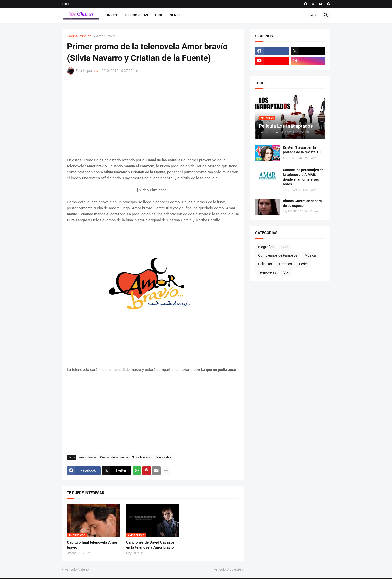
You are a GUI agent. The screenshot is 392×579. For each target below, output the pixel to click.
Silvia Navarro (142, 457)
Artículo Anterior (78, 569)
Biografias (266, 247)
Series (176, 15)
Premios (286, 264)
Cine (159, 15)
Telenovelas (136, 15)
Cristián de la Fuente (114, 457)
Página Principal (80, 36)
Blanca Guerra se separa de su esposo (302, 203)
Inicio (66, 4)
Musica (310, 255)
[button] (314, 15)
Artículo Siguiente (227, 569)
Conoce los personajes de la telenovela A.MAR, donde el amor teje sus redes (303, 177)
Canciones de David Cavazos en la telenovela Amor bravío (150, 545)
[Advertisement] (153, 116)
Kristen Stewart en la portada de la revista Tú (302, 150)
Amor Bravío (106, 36)
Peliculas (265, 264)
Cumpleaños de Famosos (278, 255)
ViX (286, 272)
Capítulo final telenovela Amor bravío (92, 545)
